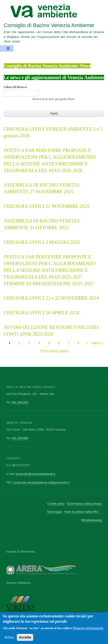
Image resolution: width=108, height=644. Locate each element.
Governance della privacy (84, 504)
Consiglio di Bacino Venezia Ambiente (49, 25)
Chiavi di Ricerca (15, 87)
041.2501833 (20, 403)
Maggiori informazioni (88, 631)
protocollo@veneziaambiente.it (35, 474)
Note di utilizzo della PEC (82, 512)
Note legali (54, 512)
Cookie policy (56, 504)
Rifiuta (9, 640)
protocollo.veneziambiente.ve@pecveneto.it (42, 483)
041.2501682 (20, 438)
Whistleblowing (92, 520)
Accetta (25, 640)
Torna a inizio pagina (54, 351)
